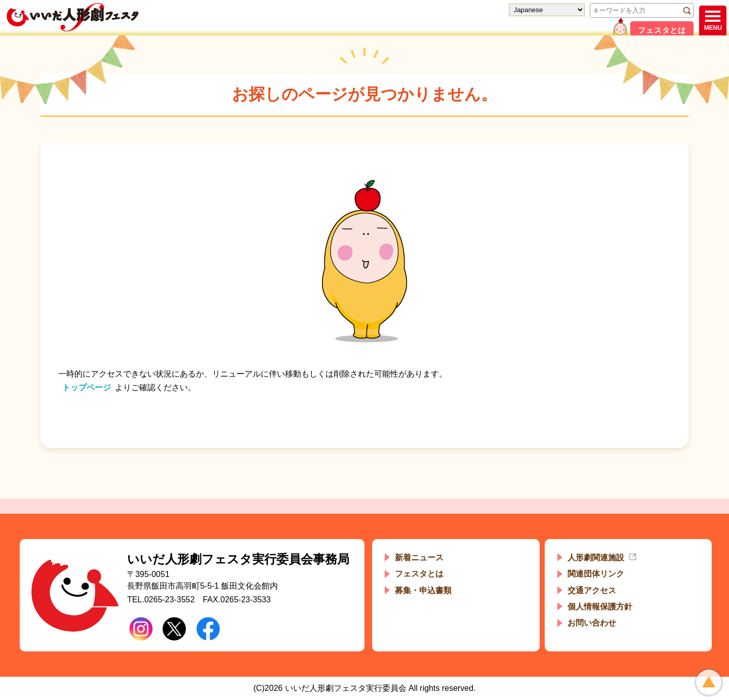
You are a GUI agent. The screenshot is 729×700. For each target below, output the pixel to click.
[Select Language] (547, 10)
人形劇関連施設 (596, 558)
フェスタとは (662, 30)
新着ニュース (419, 558)
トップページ (87, 387)
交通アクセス (592, 590)
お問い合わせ (592, 623)
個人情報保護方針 (600, 607)
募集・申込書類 (423, 590)
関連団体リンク (596, 574)
